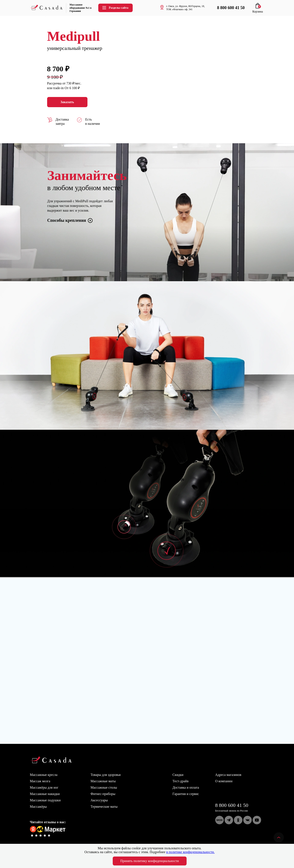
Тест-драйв (181, 781)
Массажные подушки (45, 800)
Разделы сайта (115, 8)
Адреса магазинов (228, 775)
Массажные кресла (44, 775)
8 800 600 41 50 (232, 805)
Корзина (258, 10)
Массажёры (38, 807)
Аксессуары (99, 800)
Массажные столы (104, 787)
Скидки (178, 775)
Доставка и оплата (186, 787)
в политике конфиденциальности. (190, 852)
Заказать (67, 102)
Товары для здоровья (106, 775)
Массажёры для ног (44, 787)
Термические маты (104, 807)
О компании (224, 781)
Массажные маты (103, 781)
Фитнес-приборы (103, 794)
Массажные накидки (45, 794)
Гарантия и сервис (186, 794)
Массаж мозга (40, 781)
